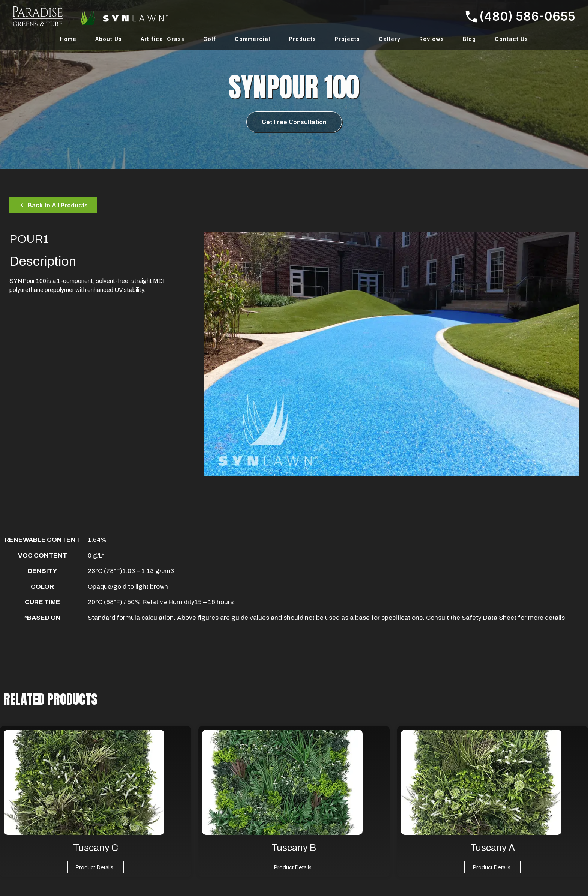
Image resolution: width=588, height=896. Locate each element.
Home (68, 39)
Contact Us (511, 39)
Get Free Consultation (294, 122)
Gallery (390, 39)
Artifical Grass (163, 39)
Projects (347, 39)
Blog (469, 39)
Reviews (432, 39)
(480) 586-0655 (520, 16)
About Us (109, 39)
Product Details (94, 867)
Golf (210, 39)
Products (303, 39)
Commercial (253, 39)
